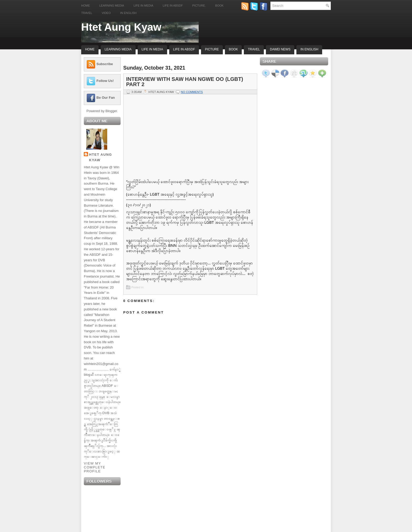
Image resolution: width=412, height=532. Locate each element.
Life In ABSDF (184, 49)
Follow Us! (105, 81)
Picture (212, 49)
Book (219, 6)
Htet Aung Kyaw (121, 27)
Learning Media (112, 6)
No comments (192, 92)
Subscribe (105, 64)
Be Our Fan (106, 98)
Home (86, 6)
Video (106, 13)
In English (128, 13)
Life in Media (143, 6)
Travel (87, 13)
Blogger (111, 111)
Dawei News (280, 49)
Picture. (199, 6)
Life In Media (152, 49)
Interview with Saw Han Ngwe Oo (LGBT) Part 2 (185, 82)
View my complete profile (95, 467)
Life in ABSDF (173, 6)
